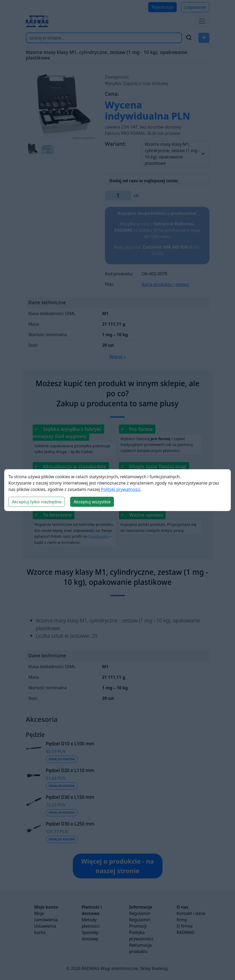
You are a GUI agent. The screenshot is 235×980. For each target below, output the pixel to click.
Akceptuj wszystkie (92, 502)
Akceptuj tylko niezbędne (37, 502)
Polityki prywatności (121, 489)
